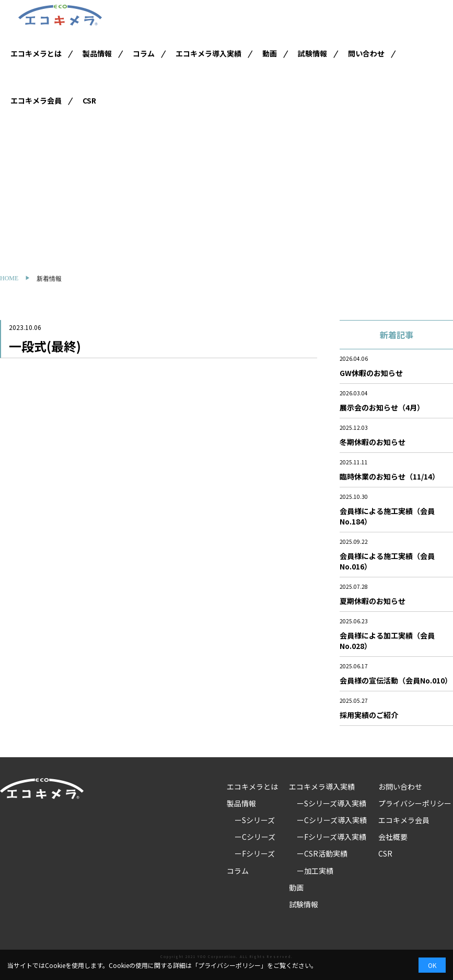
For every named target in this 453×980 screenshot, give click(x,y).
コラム (144, 53)
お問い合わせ (400, 787)
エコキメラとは (36, 53)
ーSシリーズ (255, 820)
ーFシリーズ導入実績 (332, 837)
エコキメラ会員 (36, 100)
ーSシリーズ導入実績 (332, 803)
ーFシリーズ (255, 853)
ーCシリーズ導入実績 (332, 820)
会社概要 (393, 837)
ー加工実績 (315, 871)
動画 (270, 53)
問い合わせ (366, 53)
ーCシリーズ (255, 837)
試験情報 (312, 53)
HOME (9, 278)
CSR (89, 100)
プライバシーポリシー (415, 803)
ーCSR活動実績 (322, 853)
